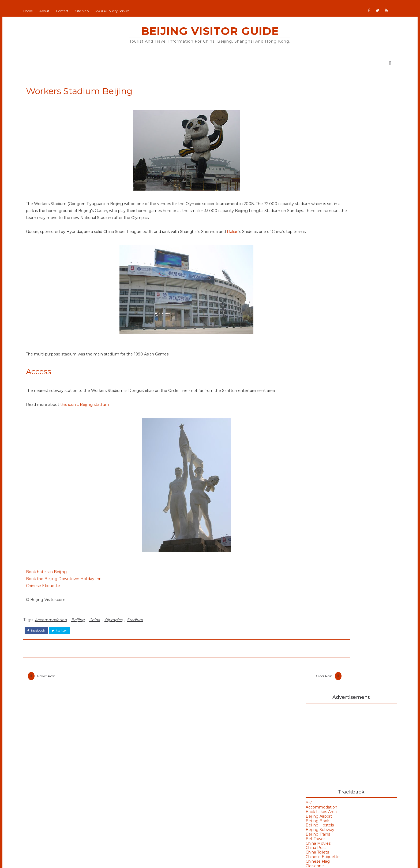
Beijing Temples (86, 774)
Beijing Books (288, 208)
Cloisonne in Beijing (322, 322)
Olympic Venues (86, 805)
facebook (66, 652)
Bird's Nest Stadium (303, 604)
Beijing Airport (289, 203)
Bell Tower (285, 226)
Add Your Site (178, 751)
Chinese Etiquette (73, 611)
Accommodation (81, 643)
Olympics (143, 643)
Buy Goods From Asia (289, 750)
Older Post (240, 700)
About (74, 11)
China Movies (288, 231)
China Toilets (287, 240)
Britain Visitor (178, 791)
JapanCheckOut (181, 814)
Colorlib (230, 860)
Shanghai (78, 826)
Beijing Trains (288, 221)
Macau (75, 795)
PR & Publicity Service (142, 11)
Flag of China (315, 300)
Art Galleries (295, 559)
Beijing (108, 643)
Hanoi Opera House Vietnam (320, 498)
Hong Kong (294, 613)
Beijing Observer (181, 767)
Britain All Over (179, 783)
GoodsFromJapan (182, 799)
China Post (286, 235)
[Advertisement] (321, 131)
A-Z (279, 190)
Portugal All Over (181, 830)
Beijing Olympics (300, 577)
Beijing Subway (290, 217)
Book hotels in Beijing (76, 597)
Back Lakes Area (291, 199)
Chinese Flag (288, 248)
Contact (92, 11)
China (125, 643)
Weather (291, 622)
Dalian (62, 249)
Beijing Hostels (290, 213)
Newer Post (76, 700)
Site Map (112, 11)
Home (58, 11)
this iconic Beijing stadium (115, 429)
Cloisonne (285, 253)
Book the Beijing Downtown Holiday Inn (94, 604)
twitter (89, 652)
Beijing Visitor (178, 775)
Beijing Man (177, 759)
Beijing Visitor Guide (210, 31)
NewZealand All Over (185, 822)
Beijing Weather (299, 586)
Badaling (291, 568)
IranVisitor (175, 807)
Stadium (165, 643)
